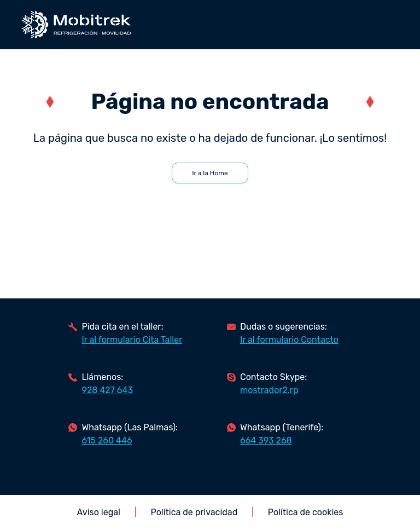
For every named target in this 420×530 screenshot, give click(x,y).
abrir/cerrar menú (392, 25)
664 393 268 (266, 440)
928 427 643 (107, 390)
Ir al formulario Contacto (289, 340)
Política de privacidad (194, 512)
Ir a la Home (210, 173)
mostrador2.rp (269, 390)
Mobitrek (76, 25)
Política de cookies (306, 512)
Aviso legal (99, 512)
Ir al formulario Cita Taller (132, 340)
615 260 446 (107, 440)
